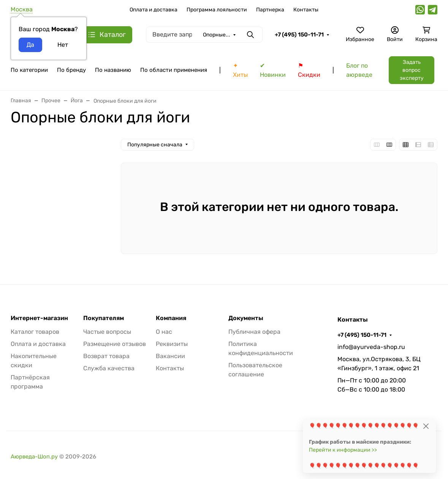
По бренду (71, 70)
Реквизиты (172, 344)
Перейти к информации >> (343, 450)
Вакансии (170, 356)
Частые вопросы (107, 332)
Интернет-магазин (39, 318)
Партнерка (270, 10)
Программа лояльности (217, 10)
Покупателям (104, 318)
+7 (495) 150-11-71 (299, 35)
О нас (164, 332)
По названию (113, 70)
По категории (29, 70)
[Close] (426, 426)
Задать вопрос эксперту (412, 70)
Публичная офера (254, 332)
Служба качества (109, 368)
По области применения (174, 70)
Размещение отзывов (115, 344)
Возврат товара (106, 356)
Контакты (306, 10)
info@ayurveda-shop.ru (371, 347)
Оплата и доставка (154, 10)
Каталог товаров (35, 332)
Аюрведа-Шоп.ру (34, 457)
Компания (171, 318)
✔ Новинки (273, 70)
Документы (246, 318)
